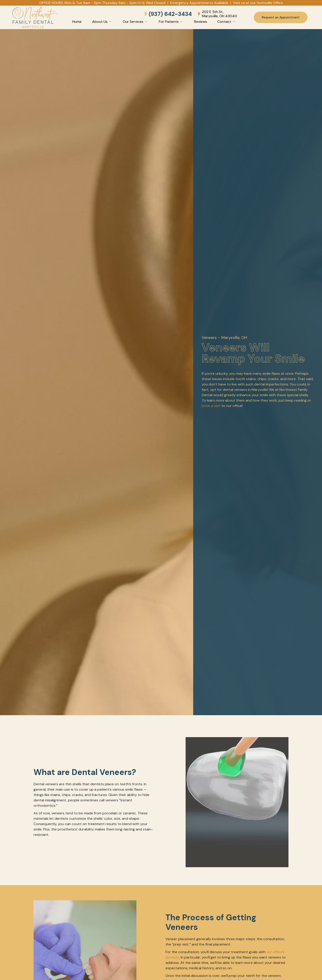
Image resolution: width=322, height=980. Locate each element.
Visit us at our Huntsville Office (258, 3)
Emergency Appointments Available (199, 3)
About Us (102, 22)
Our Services (136, 22)
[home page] (35, 17)
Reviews (201, 22)
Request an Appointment (281, 17)
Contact (227, 22)
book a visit (211, 406)
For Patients (171, 22)
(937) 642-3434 (167, 14)
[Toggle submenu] (110, 22)
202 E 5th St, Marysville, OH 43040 (217, 14)
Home (77, 22)
